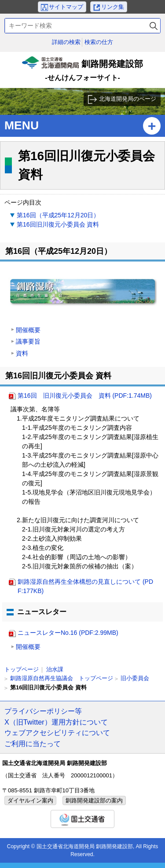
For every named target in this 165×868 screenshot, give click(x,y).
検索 (154, 26)
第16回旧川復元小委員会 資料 (58, 224)
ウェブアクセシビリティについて (57, 732)
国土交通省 (82, 819)
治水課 (55, 669)
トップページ (22, 669)
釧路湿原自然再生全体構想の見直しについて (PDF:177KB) (85, 586)
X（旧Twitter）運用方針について (56, 722)
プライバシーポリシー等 (43, 711)
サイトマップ (66, 7)
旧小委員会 (135, 678)
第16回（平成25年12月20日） (58, 215)
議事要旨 (28, 341)
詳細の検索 (66, 42)
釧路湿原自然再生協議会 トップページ (62, 678)
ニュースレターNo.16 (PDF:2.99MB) (68, 633)
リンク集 (113, 7)
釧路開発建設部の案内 (94, 800)
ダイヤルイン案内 (30, 800)
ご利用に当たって (33, 743)
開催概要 (28, 330)
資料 (22, 353)
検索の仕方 (99, 42)
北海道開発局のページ (128, 99)
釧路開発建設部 (83, 70)
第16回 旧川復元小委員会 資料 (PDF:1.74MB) (85, 396)
